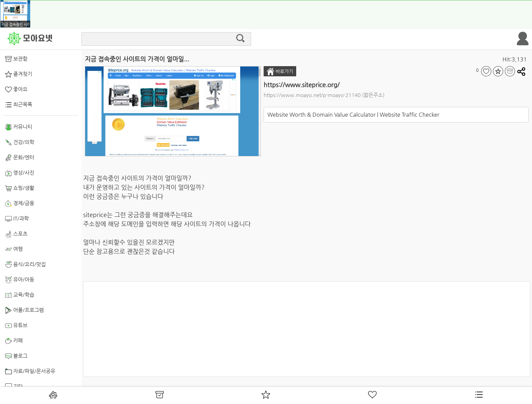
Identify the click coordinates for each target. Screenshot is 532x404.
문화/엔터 (20, 158)
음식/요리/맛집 (25, 265)
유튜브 (16, 326)
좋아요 (16, 90)
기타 (14, 387)
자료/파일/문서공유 (30, 371)
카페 (14, 341)
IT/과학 (17, 219)
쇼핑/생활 (20, 188)
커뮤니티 (19, 127)
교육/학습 (20, 295)
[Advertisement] (307, 329)
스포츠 (16, 234)
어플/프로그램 (24, 310)
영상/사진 (20, 173)
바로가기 (280, 72)
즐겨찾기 (19, 74)
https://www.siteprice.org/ (302, 85)
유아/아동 (20, 280)
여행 (14, 249)
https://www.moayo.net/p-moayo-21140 (312, 95)
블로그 (16, 356)
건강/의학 (20, 142)
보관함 (16, 59)
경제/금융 (20, 204)
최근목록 (19, 105)
